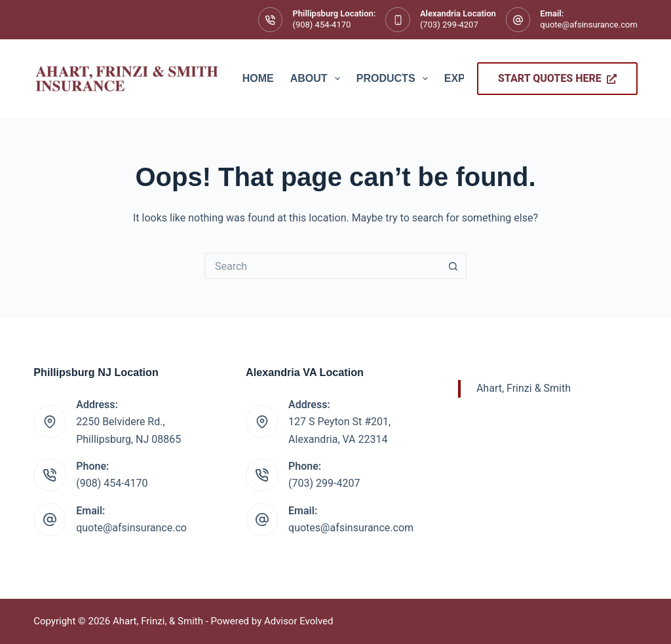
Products (395, 79)
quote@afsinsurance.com (588, 25)
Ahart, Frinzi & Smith (524, 388)
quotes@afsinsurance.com (351, 528)
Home (258, 78)
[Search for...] (322, 266)
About (318, 79)
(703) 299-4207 (449, 25)
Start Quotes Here (557, 78)
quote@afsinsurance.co (131, 528)
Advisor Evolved (299, 621)
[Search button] (453, 266)
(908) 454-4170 (321, 25)
